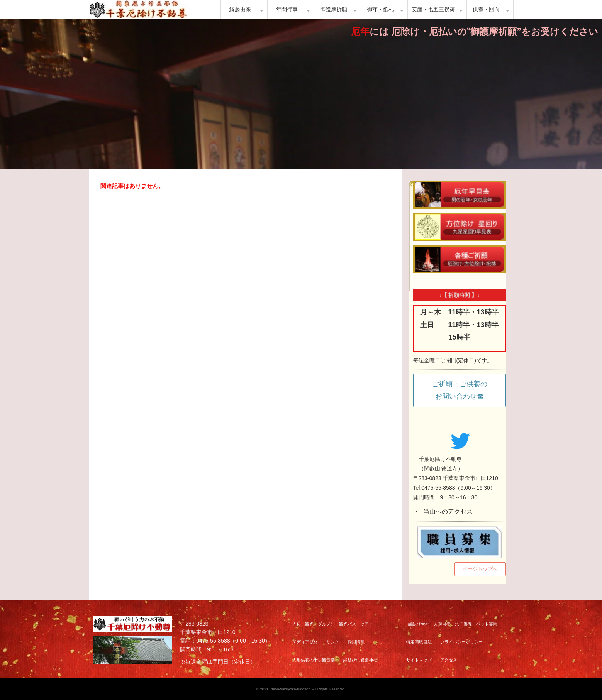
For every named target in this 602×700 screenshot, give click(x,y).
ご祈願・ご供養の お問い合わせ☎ (463, 390)
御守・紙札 (380, 9)
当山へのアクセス (448, 511)
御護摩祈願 (334, 9)
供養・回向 (486, 9)
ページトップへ (480, 569)
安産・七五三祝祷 (433, 9)
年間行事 (287, 9)
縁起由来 (240, 9)
